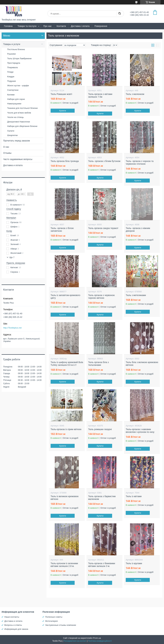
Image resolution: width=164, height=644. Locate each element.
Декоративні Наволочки (19, 122)
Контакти (61, 26)
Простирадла (14, 63)
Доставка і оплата (80, 26)
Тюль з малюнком (135, 94)
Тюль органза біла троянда (65, 161)
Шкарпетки (12, 135)
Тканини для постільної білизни (22, 108)
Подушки (12, 81)
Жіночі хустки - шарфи (18, 86)
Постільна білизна (16, 49)
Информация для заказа (16, 629)
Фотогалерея (51, 621)
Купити (63, 111)
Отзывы (7, 153)
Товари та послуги (27, 26)
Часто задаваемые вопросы (18, 159)
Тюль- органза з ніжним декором (138, 230)
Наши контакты (12, 617)
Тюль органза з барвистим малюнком (102, 498)
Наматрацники (14, 104)
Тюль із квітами (134, 496)
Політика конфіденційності (100, 641)
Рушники (11, 54)
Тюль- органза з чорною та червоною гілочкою (140, 163)
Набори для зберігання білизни (22, 126)
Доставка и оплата (13, 165)
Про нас (47, 26)
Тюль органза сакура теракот (103, 228)
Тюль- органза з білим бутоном (104, 161)
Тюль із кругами (134, 563)
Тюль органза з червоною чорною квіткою (101, 297)
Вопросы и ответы (13, 625)
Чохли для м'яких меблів (19, 113)
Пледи (10, 72)
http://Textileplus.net (12, 328)
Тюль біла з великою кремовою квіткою (142, 364)
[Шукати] (119, 14)
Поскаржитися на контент (75, 641)
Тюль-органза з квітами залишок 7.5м (100, 96)
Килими (11, 95)
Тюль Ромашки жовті (61, 94)
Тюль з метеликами (136, 295)
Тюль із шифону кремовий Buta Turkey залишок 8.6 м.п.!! (67, 364)
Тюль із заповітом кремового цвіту (65, 297)
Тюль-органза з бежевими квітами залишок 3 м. (102, 565)
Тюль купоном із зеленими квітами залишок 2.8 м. (64, 565)
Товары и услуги (12, 44)
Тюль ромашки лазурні (100, 429)
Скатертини (13, 90)
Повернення (101, 26)
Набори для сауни (16, 99)
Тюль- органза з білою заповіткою (62, 230)
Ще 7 (12, 257)
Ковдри (11, 77)
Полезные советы (54, 617)
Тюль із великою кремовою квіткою (65, 498)
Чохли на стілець (15, 117)
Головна (8, 26)
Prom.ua (97, 638)
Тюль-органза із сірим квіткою (66, 429)
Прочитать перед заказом (16, 141)
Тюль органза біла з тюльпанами (98, 364)
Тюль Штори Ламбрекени (19, 58)
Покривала (12, 67)
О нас (6, 147)
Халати (11, 131)
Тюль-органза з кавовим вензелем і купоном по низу (140, 431)
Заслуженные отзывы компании (61, 625)
